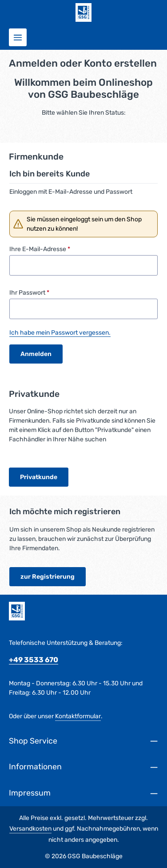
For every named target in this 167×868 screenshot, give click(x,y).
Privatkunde (39, 477)
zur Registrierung (48, 577)
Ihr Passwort (29, 293)
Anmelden (36, 354)
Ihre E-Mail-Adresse (40, 249)
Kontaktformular (78, 716)
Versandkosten (30, 829)
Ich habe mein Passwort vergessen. (60, 333)
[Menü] (18, 37)
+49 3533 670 (34, 660)
